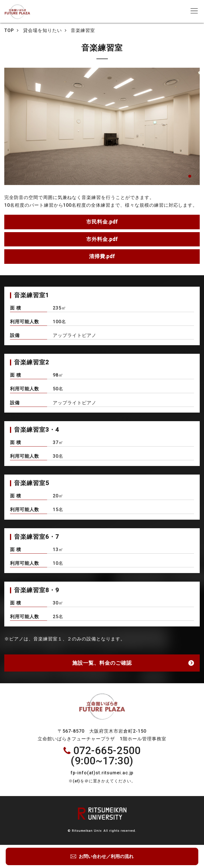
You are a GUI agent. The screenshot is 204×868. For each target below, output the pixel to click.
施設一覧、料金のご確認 (102, 663)
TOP (9, 30)
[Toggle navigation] (194, 11)
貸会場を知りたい (43, 30)
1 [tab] (190, 176)
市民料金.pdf (102, 222)
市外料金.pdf (102, 239)
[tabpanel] (102, 126)
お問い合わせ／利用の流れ (106, 856)
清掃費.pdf (102, 256)
